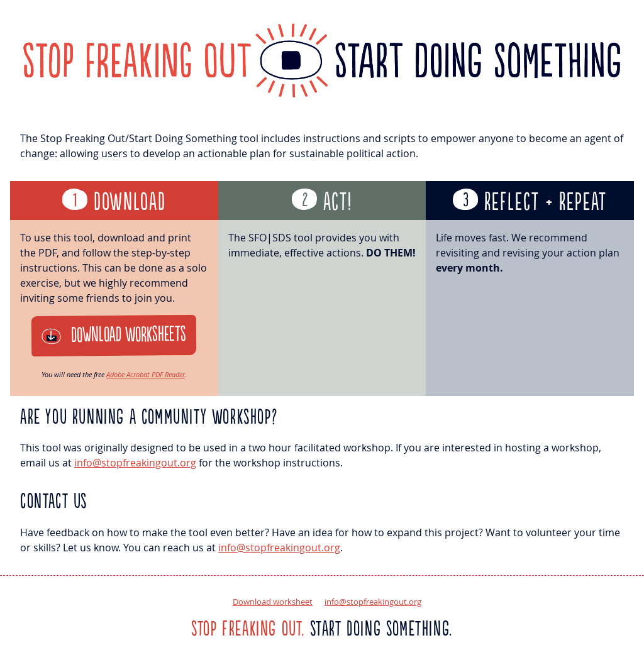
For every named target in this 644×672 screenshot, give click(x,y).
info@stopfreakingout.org (135, 463)
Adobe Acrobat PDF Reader (146, 374)
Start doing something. (322, 630)
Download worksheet (273, 602)
